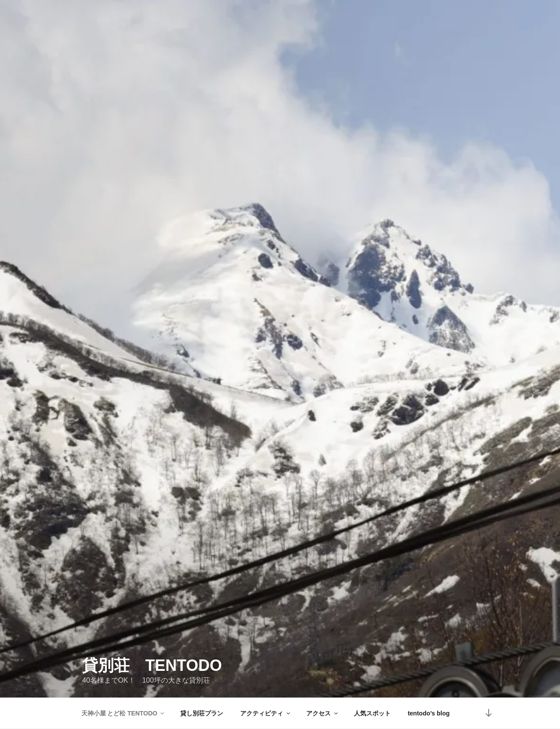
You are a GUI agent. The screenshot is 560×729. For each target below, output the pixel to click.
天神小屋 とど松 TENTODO (124, 713)
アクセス (323, 713)
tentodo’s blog (429, 713)
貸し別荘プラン (202, 713)
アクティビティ (266, 713)
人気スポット (372, 713)
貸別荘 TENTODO (152, 657)
